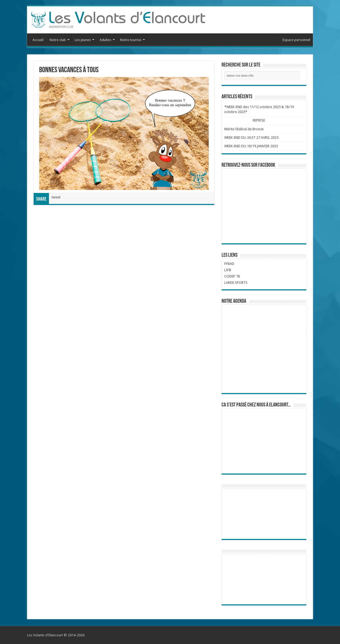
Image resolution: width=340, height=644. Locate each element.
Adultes (105, 40)
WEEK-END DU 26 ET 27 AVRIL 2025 (251, 138)
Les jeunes (83, 40)
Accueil (38, 40)
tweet (56, 197)
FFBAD (229, 264)
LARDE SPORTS (236, 283)
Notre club (58, 40)
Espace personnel (296, 40)
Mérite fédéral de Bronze (244, 129)
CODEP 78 (232, 276)
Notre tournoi (131, 40)
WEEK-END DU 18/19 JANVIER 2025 (251, 146)
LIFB (228, 270)
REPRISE (259, 120)
